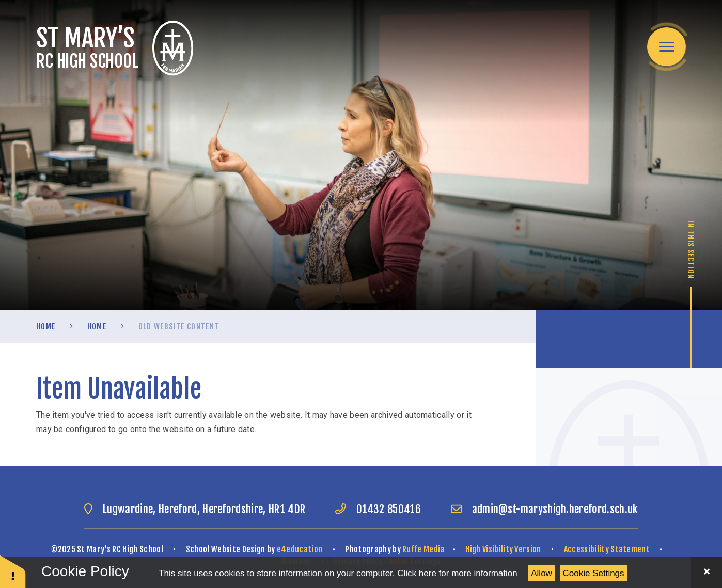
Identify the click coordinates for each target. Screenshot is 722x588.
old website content (179, 327)
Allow (541, 573)
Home (46, 327)
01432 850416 (389, 509)
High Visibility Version (503, 549)
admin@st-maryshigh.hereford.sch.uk (555, 509)
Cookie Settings (594, 573)
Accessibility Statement (607, 549)
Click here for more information (457, 573)
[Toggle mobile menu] (666, 47)
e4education (300, 549)
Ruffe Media (423, 549)
